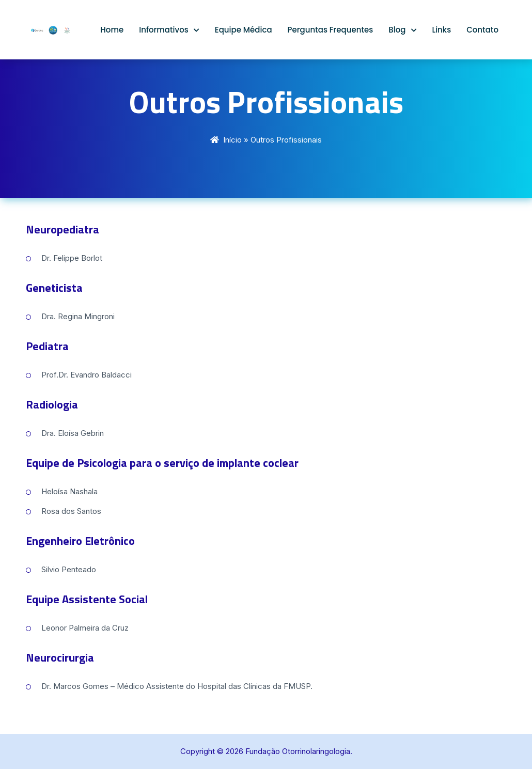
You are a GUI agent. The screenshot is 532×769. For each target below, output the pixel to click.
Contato (482, 30)
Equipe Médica (244, 30)
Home (112, 30)
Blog (397, 30)
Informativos (164, 30)
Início (232, 140)
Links (442, 30)
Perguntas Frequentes (331, 30)
